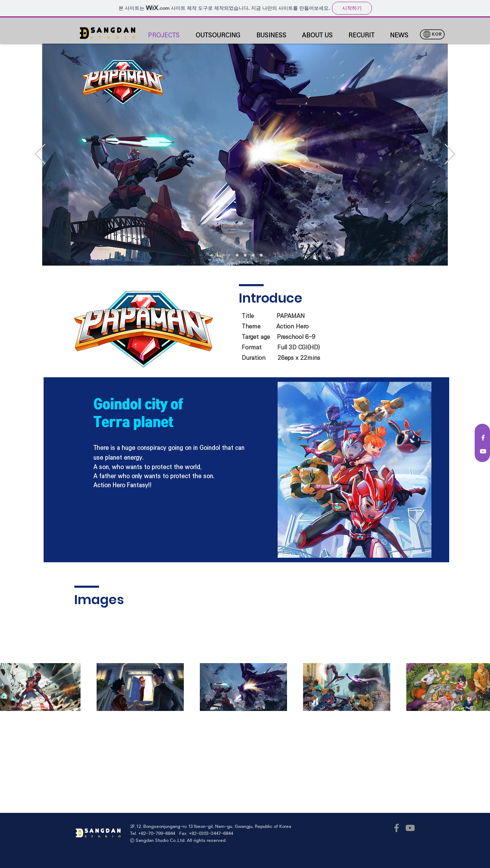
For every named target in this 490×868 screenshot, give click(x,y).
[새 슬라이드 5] (261, 255)
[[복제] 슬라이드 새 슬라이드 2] (245, 255)
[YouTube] (410, 828)
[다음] (450, 155)
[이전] (40, 155)
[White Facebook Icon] (483, 438)
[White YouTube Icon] (483, 451)
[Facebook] (397, 828)
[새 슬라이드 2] (229, 255)
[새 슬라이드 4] (253, 255)
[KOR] (432, 34)
